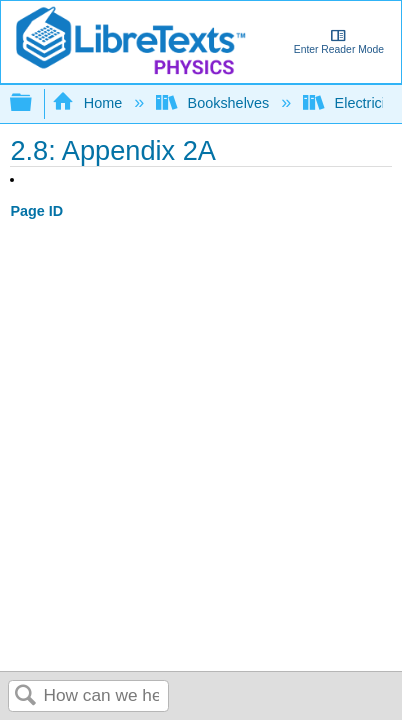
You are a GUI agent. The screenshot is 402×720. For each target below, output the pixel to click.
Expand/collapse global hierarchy (34, 103)
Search (26, 696)
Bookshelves (214, 103)
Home (89, 103)
